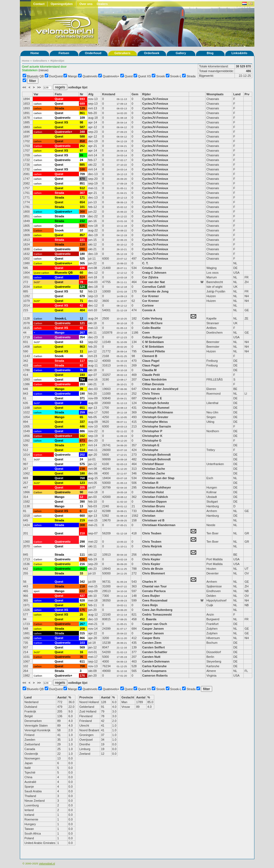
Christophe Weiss (155, 422)
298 (82, 542)
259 (82, 412)
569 (82, 647)
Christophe (150, 450)
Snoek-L (176, 76)
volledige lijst (78, 87)
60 (81, 273)
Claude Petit (151, 375)
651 (82, 408)
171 (82, 197)
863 (82, 347)
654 (82, 202)
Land (237, 94)
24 (81, 160)
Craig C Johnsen (154, 273)
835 (82, 226)
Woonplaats (215, 94)
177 (82, 445)
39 (81, 389)
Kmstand (109, 94)
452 (82, 619)
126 (82, 559)
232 (82, 221)
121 (82, 323)
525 (82, 258)
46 (81, 356)
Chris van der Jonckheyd (160, 389)
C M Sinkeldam (153, 342)
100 (82, 169)
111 (82, 555)
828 (82, 600)
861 (82, 113)
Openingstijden (62, 4)
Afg (91, 94)
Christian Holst (153, 492)
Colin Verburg (152, 318)
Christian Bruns (154, 506)
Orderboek (152, 53)
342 (82, 582)
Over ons (86, 4)
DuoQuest (56, 76)
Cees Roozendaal (155, 600)
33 (81, 573)
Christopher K (152, 436)
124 (82, 287)
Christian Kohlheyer (157, 487)
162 (82, 436)
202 (82, 455)
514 (82, 450)
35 (81, 657)
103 (82, 643)
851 (82, 183)
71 (81, 301)
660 (82, 516)
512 (82, 188)
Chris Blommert (154, 573)
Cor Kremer (151, 296)
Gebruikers (122, 53)
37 (81, 230)
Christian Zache (154, 469)
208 (82, 629)
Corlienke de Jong (155, 291)
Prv (247, 94)
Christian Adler (153, 511)
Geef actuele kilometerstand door (44, 67)
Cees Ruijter (151, 596)
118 (82, 244)
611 (82, 661)
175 (82, 610)
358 (82, 569)
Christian (149, 516)
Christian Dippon (155, 502)
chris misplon (152, 555)
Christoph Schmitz (155, 403)
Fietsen (64, 53)
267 (82, 333)
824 (82, 277)
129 (82, 108)
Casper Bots (151, 638)
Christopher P (152, 431)
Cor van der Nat (153, 282)
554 (82, 546)
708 (82, 666)
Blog (210, 53)
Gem (135, 94)
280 (82, 249)
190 (82, 394)
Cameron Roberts (155, 676)
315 (82, 633)
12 (81, 318)
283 (82, 384)
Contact (39, 4)
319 (82, 216)
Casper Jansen (153, 629)
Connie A (149, 310)
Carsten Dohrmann (156, 661)
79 (81, 370)
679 (82, 296)
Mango (73, 76)
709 (82, 174)
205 (82, 487)
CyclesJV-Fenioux (155, 99)
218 (82, 586)
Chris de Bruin (153, 569)
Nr (81, 94)
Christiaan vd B (153, 520)
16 (81, 652)
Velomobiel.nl (47, 863)
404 (82, 310)
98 (81, 122)
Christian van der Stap (158, 478)
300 (82, 212)
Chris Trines (151, 394)
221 (82, 240)
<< (25, 87)
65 (81, 328)
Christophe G (152, 440)
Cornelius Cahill (154, 287)
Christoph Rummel (156, 408)
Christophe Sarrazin (157, 426)
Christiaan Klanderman (159, 525)
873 (82, 440)
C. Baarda (149, 619)
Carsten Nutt (151, 657)
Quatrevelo (90, 76)
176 (82, 676)
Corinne (148, 305)
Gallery (181, 53)
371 (82, 398)
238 (82, 469)
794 (82, 379)
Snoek (160, 76)
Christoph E (151, 445)
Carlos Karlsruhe (154, 666)
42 (81, 305)
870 (82, 179)
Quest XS (144, 76)
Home (35, 53)
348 (82, 132)
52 (81, 291)
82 (81, 365)
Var (36, 94)
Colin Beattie (151, 328)
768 (82, 478)
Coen (146, 333)
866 (82, 638)
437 (82, 596)
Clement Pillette (154, 351)
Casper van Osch (155, 624)
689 (82, 104)
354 (82, 337)
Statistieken (30, 70)
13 (81, 506)
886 (82, 431)
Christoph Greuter (155, 417)
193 (82, 375)
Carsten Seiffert (153, 647)
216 (82, 564)
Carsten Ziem (152, 643)
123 (82, 483)
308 (82, 525)
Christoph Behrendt (156, 455)
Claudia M (149, 370)
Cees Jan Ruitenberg (157, 610)
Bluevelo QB (35, 76)
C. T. (145, 263)
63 (81, 342)
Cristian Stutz (152, 268)
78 (81, 282)
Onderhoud (93, 53)
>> (39, 87)
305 (82, 263)
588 (82, 136)
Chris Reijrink (152, 546)
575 (82, 464)
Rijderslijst (57, 61)
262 (82, 146)
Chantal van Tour (154, 586)
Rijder (146, 94)
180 (82, 254)
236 (82, 268)
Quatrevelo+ (111, 76)
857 (82, 235)
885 (82, 165)
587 (82, 127)
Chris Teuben (152, 533)
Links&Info (239, 53)
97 (81, 151)
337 (82, 422)
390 (82, 502)
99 (81, 155)
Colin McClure (152, 323)
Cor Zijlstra (150, 277)
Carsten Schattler (155, 652)
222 (82, 591)
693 (82, 99)
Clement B (150, 356)
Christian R (150, 483)
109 (82, 118)
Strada (191, 76)
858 (82, 141)
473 (82, 605)
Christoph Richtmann (158, 412)
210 (82, 533)
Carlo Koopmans (154, 671)
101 (82, 207)
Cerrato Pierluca (154, 591)
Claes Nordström (155, 379)
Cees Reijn (150, 605)
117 (82, 361)
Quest (129, 76)
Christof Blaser (153, 464)
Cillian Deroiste (153, 384)
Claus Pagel (151, 361)
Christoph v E (152, 398)
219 (82, 520)
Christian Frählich (155, 497)
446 (82, 426)
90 (81, 492)
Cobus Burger (152, 337)
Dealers (102, 4)
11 (81, 351)
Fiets (58, 94)
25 (81, 614)
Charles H (149, 582)
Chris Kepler (151, 559)
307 (82, 193)
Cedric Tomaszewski (157, 614)
